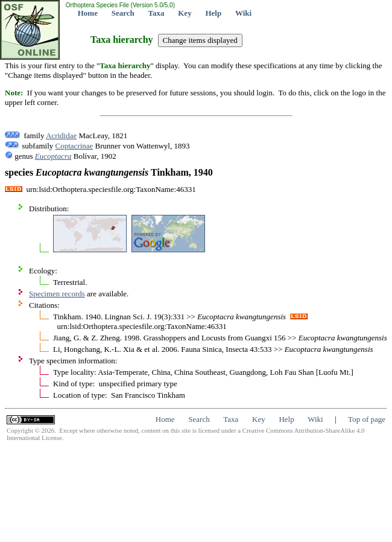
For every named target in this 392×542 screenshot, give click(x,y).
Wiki (243, 13)
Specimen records (57, 294)
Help (213, 13)
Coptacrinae (74, 146)
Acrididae (61, 135)
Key (185, 13)
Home (88, 13)
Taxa (156, 13)
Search (123, 13)
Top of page (367, 419)
